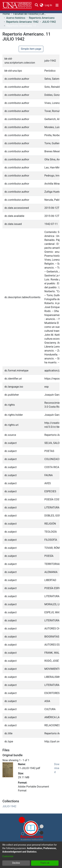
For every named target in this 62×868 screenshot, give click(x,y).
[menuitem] (41, 5)
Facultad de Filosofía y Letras (30, 14)
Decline (16, 863)
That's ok (45, 863)
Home (6, 14)
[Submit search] (36, 5)
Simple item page (31, 49)
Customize (8, 856)
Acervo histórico (16, 18)
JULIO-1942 (49, 22)
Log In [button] (49, 5)
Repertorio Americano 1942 (22, 22)
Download (57, 768)
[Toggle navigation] (57, 5)
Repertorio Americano (42, 18)
